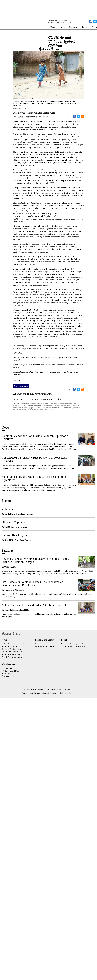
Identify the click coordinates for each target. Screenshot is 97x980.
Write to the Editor (11, 671)
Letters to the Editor (45, 646)
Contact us (7, 668)
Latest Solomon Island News (15, 644)
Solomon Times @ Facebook (74, 644)
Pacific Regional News (12, 657)
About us (6, 673)
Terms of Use (8, 676)
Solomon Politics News (12, 649)
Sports (85, 27)
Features (39, 644)
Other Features (21, 386)
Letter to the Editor (53, 399)
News (62, 27)
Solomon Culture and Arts (14, 654)
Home (53, 27)
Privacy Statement (10, 679)
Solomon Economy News (13, 646)
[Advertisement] (22, 24)
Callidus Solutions (67, 693)
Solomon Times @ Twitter (73, 646)
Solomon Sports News (12, 652)
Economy (73, 27)
